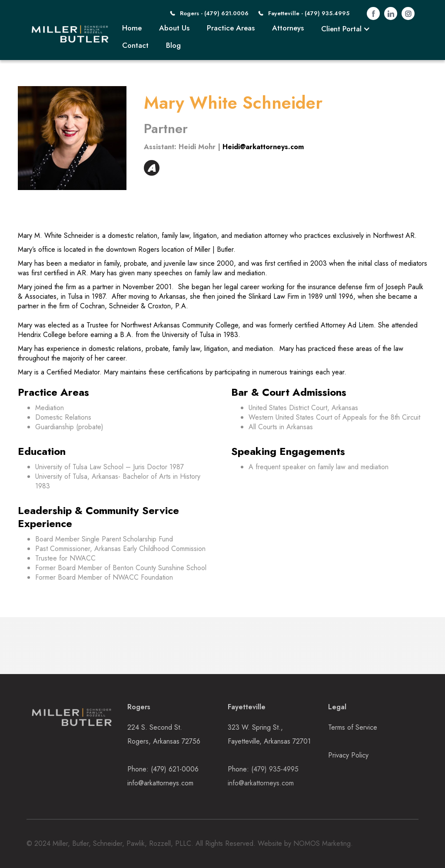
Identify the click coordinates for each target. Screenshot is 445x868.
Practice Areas (231, 28)
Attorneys (288, 28)
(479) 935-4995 (275, 769)
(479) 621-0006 (175, 769)
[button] (346, 29)
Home (132, 28)
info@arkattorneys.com (160, 783)
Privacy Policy (348, 755)
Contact (135, 45)
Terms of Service (353, 727)
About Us (174, 28)
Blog (173, 45)
